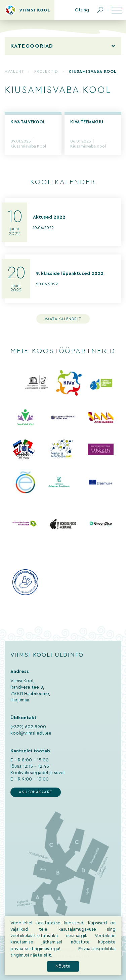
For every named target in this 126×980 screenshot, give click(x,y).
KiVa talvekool (28, 122)
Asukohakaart (35, 792)
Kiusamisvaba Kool (28, 146)
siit (47, 973)
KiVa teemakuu (87, 122)
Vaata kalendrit (63, 319)
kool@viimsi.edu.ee (31, 733)
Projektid (46, 71)
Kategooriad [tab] (32, 46)
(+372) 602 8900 (28, 727)
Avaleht (14, 71)
